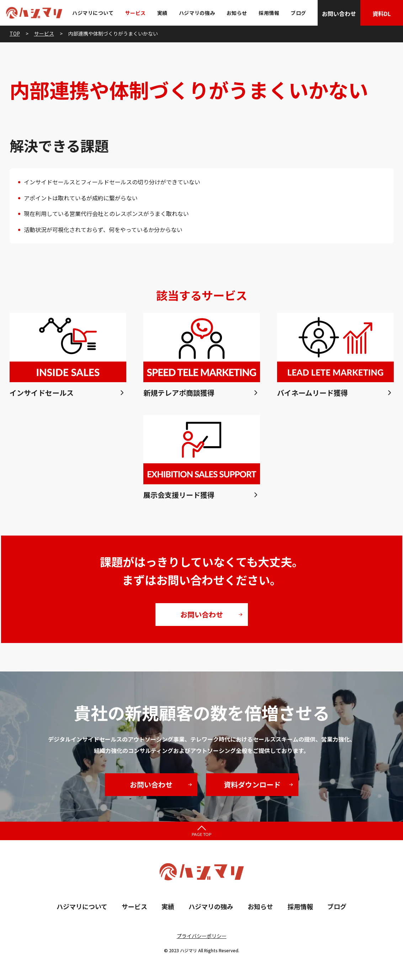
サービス (136, 13)
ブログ (298, 13)
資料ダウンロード (252, 784)
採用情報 (269, 13)
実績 (162, 13)
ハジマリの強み (197, 13)
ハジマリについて (93, 13)
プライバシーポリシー (202, 936)
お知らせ (237, 13)
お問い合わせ (339, 14)
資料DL (382, 14)
